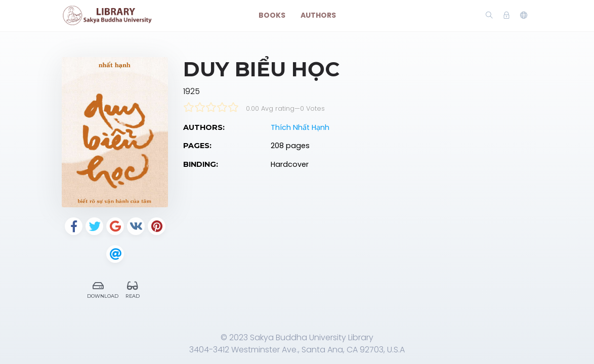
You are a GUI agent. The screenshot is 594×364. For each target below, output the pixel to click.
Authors (318, 15)
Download (101, 288)
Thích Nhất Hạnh (300, 127)
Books (272, 15)
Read (133, 288)
